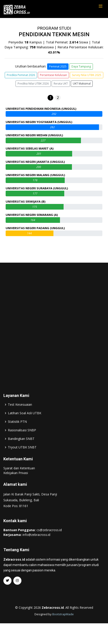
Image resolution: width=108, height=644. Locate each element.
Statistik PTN (17, 432)
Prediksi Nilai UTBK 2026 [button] (33, 84)
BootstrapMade (63, 625)
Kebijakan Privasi (16, 484)
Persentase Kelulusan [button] (53, 75)
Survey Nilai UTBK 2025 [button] (87, 75)
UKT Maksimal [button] (82, 84)
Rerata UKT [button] (61, 84)
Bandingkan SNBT (21, 449)
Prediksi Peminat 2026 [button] (21, 75)
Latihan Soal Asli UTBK (25, 424)
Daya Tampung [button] (81, 66)
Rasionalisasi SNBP (22, 441)
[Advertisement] (54, 332)
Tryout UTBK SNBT (22, 458)
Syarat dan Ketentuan (19, 479)
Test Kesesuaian (20, 415)
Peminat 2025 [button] (58, 66)
